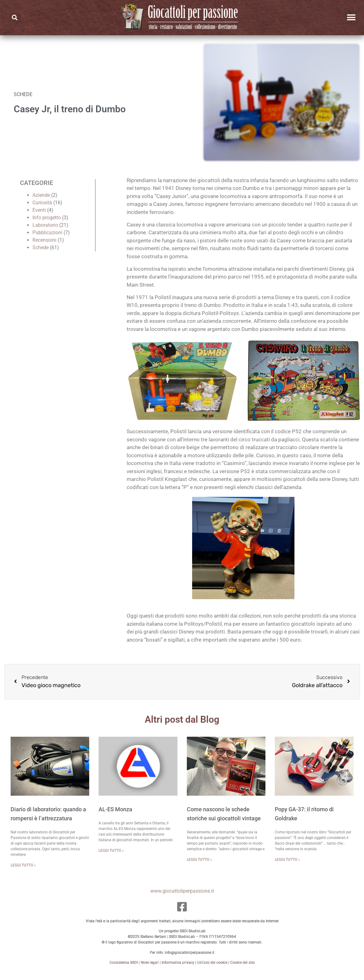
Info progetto (47, 224)
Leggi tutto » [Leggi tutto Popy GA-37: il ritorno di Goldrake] (287, 866)
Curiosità (42, 209)
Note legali (150, 969)
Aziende (41, 202)
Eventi (39, 217)
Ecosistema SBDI (124, 969)
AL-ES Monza (115, 816)
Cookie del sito (243, 969)
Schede (41, 254)
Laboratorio (45, 232)
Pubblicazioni (47, 239)
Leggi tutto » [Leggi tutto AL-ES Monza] (111, 858)
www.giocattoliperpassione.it (182, 898)
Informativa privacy (178, 969)
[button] (15, 18)
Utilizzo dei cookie (212, 969)
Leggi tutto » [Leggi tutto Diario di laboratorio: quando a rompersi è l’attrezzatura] (23, 872)
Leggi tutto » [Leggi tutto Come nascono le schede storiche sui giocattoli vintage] (199, 866)
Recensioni (44, 247)
